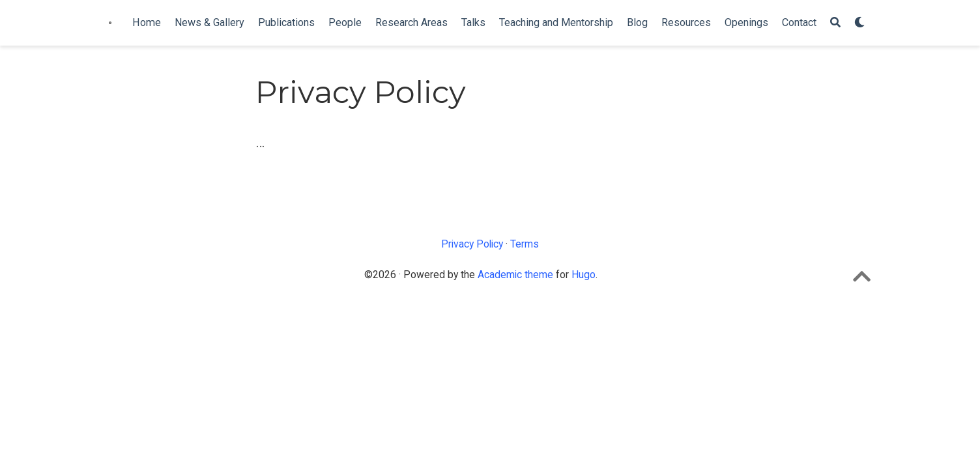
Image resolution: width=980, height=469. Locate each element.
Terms (525, 244)
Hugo (584, 275)
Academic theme (515, 275)
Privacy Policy (472, 244)
